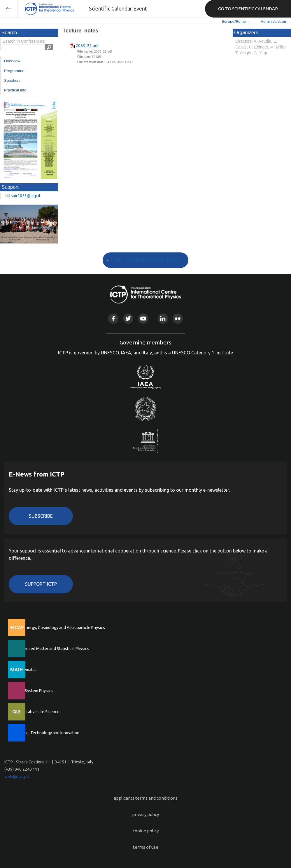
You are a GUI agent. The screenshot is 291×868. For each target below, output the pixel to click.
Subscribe (41, 516)
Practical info (15, 90)
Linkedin (163, 319)
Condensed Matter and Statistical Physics (52, 649)
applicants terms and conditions (146, 798)
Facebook (113, 319)
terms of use (146, 847)
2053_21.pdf (87, 46)
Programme (14, 71)
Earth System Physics (34, 691)
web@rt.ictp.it (17, 777)
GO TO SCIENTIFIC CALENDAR (248, 9)
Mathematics (26, 670)
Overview (12, 61)
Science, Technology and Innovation (47, 733)
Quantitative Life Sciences (38, 712)
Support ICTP (41, 584)
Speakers (12, 80)
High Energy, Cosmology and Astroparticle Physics (60, 628)
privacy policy (145, 814)
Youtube (143, 319)
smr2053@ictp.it (26, 196)
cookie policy (146, 831)
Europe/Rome (234, 21)
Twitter (128, 319)
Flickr (178, 319)
